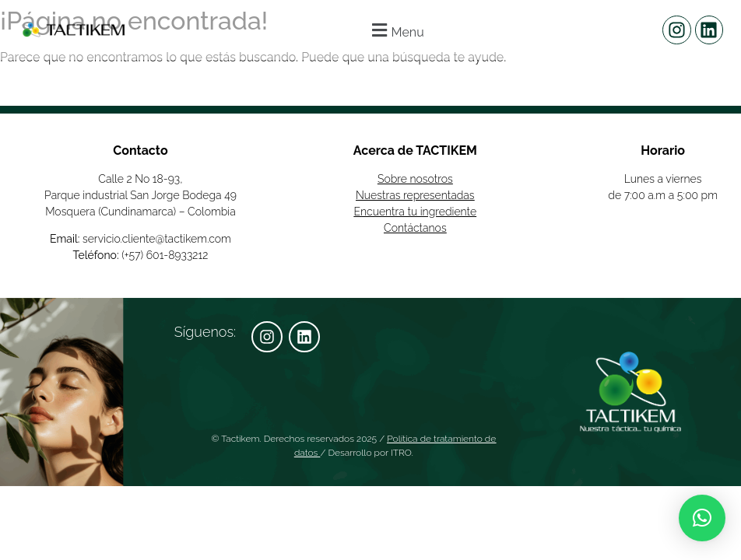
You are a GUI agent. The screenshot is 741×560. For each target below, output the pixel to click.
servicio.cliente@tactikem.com (157, 239)
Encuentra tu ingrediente (416, 212)
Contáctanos (415, 228)
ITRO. (402, 453)
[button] (396, 30)
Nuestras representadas (415, 195)
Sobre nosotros (415, 179)
